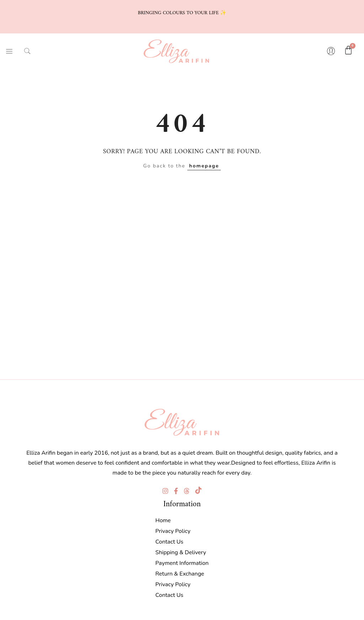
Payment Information (182, 562)
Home (163, 519)
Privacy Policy (173, 530)
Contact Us (169, 541)
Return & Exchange (180, 573)
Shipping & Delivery (181, 551)
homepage (204, 165)
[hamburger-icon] (9, 51)
